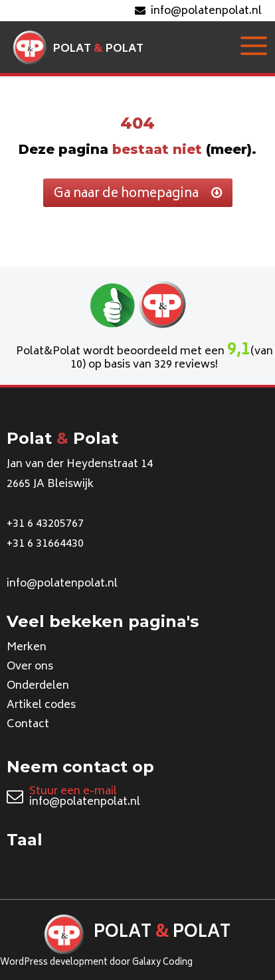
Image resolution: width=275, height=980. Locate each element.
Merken (27, 648)
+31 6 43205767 (45, 524)
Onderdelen (38, 686)
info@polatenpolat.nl (198, 11)
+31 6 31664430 (45, 544)
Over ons (30, 667)
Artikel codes (41, 705)
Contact (28, 725)
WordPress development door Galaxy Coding (96, 963)
